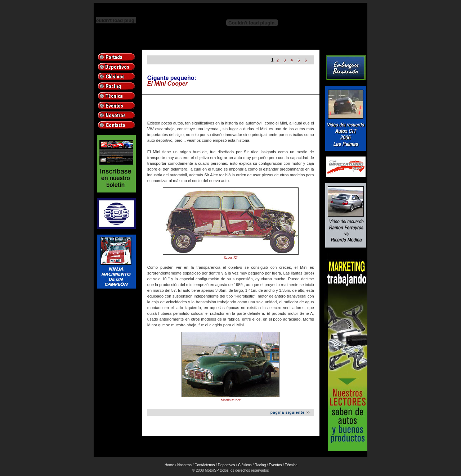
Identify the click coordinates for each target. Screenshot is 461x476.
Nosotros (184, 465)
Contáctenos (205, 465)
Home (169, 465)
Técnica (291, 465)
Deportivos (227, 465)
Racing (260, 465)
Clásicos (245, 465)
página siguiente (288, 412)
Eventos (276, 465)
